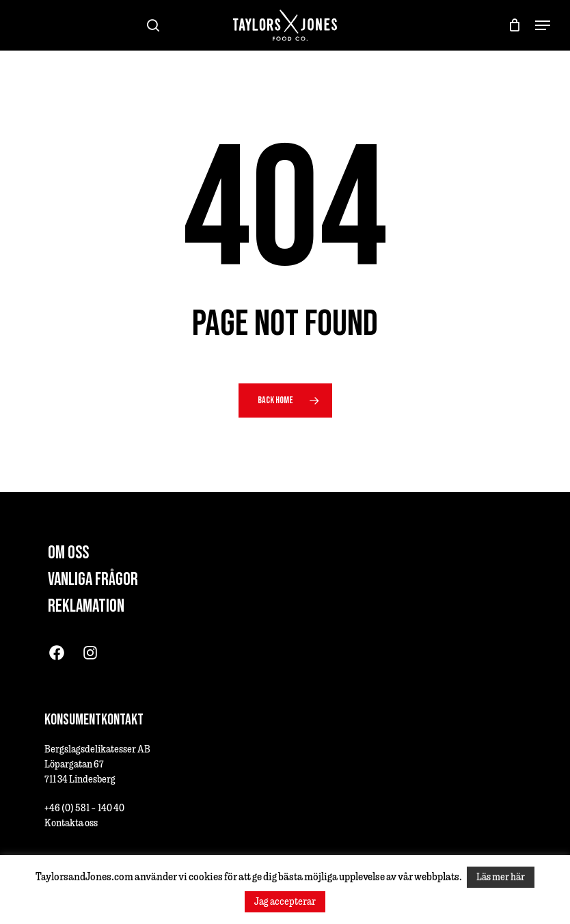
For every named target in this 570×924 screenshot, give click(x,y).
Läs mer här (501, 877)
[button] (543, 25)
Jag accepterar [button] (285, 901)
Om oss (68, 553)
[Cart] (515, 25)
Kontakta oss (71, 823)
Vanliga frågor (93, 580)
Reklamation (86, 607)
